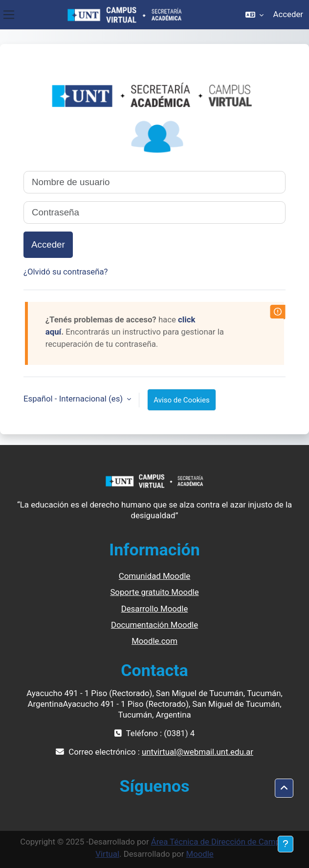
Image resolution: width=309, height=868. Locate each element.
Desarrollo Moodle (155, 609)
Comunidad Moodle (154, 576)
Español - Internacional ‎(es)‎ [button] (74, 399)
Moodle (199, 854)
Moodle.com (154, 641)
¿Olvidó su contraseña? (66, 272)
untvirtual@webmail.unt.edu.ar (198, 752)
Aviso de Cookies (181, 400)
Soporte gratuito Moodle (154, 592)
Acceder (288, 14)
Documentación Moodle (154, 625)
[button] (254, 15)
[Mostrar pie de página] (286, 844)
